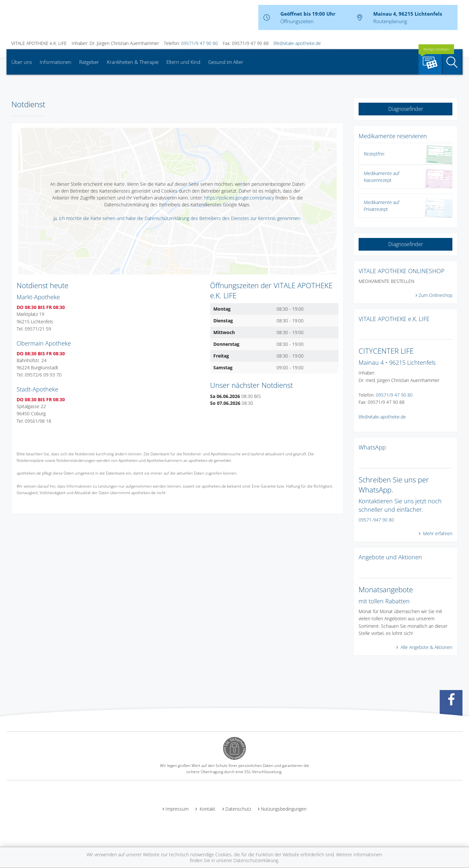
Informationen (56, 62)
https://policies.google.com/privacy (239, 198)
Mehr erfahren (437, 533)
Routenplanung (390, 21)
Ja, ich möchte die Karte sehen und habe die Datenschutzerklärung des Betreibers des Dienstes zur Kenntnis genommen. (177, 218)
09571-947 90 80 (376, 520)
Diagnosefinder (406, 109)
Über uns (22, 62)
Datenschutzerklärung (256, 860)
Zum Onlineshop (435, 295)
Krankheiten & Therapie (133, 62)
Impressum (177, 809)
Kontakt (207, 809)
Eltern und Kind (183, 62)
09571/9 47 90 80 (199, 43)
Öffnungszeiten (297, 21)
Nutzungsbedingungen (284, 809)
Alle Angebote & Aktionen (426, 647)
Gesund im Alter (226, 62)
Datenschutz (238, 809)
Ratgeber (89, 62)
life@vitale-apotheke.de (297, 43)
